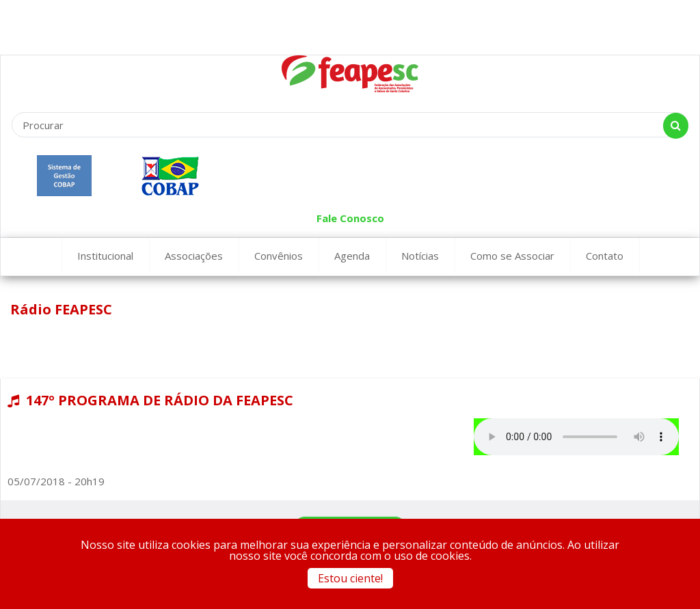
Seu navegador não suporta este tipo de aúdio (576, 437)
